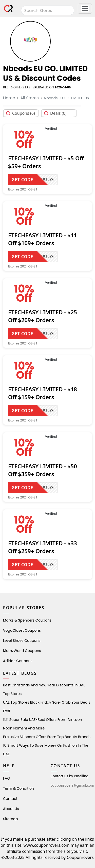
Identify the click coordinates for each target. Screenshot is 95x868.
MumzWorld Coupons (22, 651)
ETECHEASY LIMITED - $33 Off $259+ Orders (43, 547)
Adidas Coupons (18, 661)
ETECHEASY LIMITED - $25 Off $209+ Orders (43, 316)
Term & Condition (18, 788)
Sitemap (11, 819)
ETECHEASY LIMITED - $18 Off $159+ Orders (43, 393)
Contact (10, 799)
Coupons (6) (24, 113)
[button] (85, 9)
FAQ (7, 778)
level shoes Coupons (22, 641)
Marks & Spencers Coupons (27, 620)
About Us (11, 809)
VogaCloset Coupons (22, 630)
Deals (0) (58, 113)
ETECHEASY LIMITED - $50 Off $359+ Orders (43, 470)
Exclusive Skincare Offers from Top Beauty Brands (47, 737)
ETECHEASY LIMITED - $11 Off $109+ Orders (43, 239)
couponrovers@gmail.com (72, 785)
